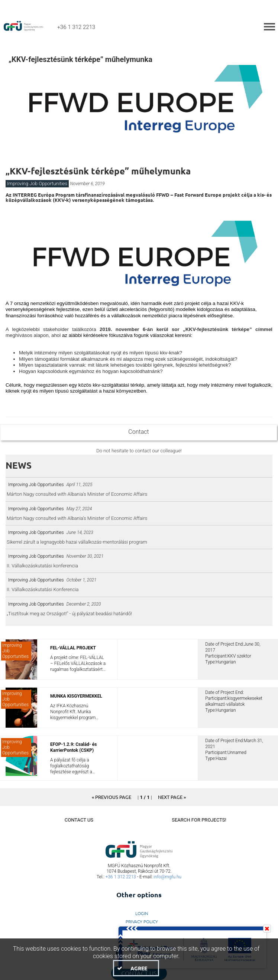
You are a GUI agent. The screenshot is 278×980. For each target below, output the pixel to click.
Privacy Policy (142, 921)
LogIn (142, 913)
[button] (111, 797)
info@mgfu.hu (167, 877)
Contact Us (79, 820)
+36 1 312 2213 (121, 877)
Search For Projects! (199, 820)
